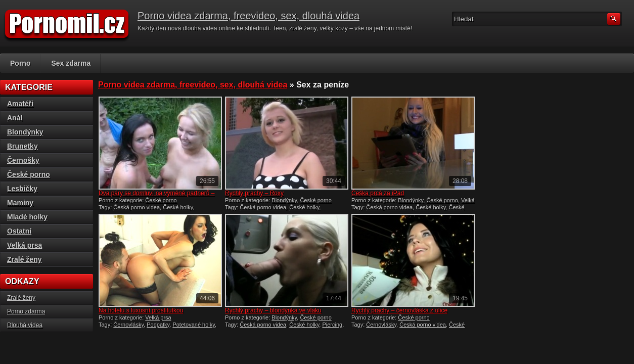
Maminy (20, 203)
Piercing (332, 325)
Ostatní (19, 231)
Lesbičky (22, 189)
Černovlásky (128, 325)
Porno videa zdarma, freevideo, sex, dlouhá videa (248, 16)
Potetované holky (194, 325)
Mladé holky (27, 217)
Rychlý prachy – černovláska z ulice (399, 310)
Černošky (23, 160)
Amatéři (20, 104)
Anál (15, 118)
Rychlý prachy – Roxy (254, 193)
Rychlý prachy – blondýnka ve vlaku (273, 310)
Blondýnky (284, 200)
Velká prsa (158, 317)
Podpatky (158, 325)
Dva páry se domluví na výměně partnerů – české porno (156, 197)
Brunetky (22, 146)
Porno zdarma (26, 311)
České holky (178, 207)
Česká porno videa (137, 207)
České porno (161, 200)
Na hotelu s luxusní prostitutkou (141, 310)
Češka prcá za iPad (378, 193)
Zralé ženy (24, 259)
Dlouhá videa (25, 325)
